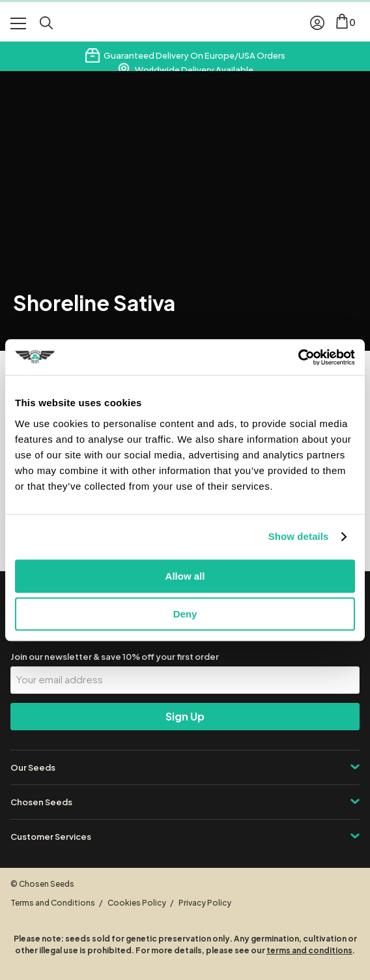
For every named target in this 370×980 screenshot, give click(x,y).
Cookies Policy (137, 903)
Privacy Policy (205, 903)
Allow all (185, 576)
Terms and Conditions (53, 903)
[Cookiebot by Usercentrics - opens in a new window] (298, 357)
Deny (185, 614)
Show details (299, 536)
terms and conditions (309, 950)
